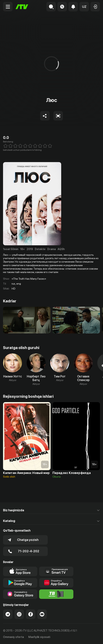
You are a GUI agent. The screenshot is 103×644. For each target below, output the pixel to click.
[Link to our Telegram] (8, 614)
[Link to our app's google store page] (20, 583)
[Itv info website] (56, 594)
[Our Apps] (56, 571)
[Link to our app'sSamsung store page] (20, 594)
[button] (84, 7)
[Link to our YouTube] (42, 614)
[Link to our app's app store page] (20, 571)
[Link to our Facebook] (31, 614)
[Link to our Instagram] (19, 614)
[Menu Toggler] (8, 7)
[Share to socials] (45, 116)
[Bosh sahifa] (22, 7)
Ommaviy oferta (13, 637)
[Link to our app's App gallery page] (56, 583)
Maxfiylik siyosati (39, 637)
